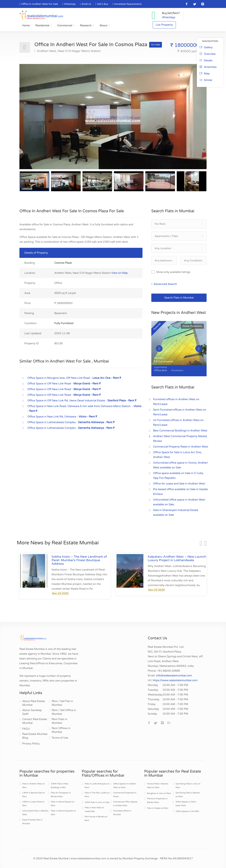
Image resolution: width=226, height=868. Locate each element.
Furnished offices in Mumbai (122, 813)
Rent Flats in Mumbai (60, 721)
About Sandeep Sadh (32, 712)
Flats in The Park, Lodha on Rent (97, 795)
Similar (206, 80)
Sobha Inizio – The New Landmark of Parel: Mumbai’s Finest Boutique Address (79, 560)
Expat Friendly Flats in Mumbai (32, 822)
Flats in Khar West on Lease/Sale (94, 809)
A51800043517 (183, 858)
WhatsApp (70, 4)
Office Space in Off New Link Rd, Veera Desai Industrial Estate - (82, 401)
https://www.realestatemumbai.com (175, 680)
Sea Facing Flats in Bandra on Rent (188, 795)
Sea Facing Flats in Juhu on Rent (188, 786)
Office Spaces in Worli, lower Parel (186, 804)
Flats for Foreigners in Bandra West (61, 795)
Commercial (65, 25)
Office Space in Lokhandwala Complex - (71, 422)
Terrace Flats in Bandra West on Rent (158, 786)
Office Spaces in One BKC (187, 811)
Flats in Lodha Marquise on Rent (97, 786)
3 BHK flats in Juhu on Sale (97, 802)
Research (86, 25)
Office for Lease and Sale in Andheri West (179, 484)
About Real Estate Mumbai (34, 703)
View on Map (120, 273)
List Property (164, 25)
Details (206, 60)
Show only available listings (173, 272)
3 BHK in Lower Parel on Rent (33, 804)
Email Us (86, 4)
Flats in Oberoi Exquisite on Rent (63, 813)
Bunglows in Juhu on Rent (159, 793)
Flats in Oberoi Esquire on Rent (63, 804)
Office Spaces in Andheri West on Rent (125, 786)
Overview (208, 54)
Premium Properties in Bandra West (157, 800)
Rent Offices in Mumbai (61, 730)
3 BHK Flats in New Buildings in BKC (60, 786)
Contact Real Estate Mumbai (35, 721)
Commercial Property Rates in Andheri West (181, 447)
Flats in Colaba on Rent (158, 808)
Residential (42, 25)
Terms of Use (60, 738)
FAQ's (26, 729)
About (103, 25)
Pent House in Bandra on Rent (96, 819)
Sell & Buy (103, 4)
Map (205, 74)
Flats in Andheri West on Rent (33, 786)
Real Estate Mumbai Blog (35, 736)
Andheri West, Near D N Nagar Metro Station (68, 51)
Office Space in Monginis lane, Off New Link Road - (74, 378)
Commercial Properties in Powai (125, 795)
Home (26, 25)
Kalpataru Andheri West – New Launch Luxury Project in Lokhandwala (177, 558)
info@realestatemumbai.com (174, 676)
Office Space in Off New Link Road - (64, 384)
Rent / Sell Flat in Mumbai (62, 703)
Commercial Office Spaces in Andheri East (125, 804)
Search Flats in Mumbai (179, 298)
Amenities (208, 67)
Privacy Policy (31, 744)
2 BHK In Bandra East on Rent (34, 795)
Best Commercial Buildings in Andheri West (180, 431)
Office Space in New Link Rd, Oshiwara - (62, 417)
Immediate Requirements (128, 4)
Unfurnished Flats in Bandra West (35, 813)
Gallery (206, 47)
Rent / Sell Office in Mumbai (64, 712)
